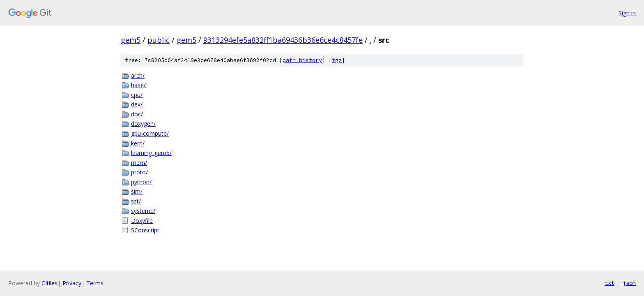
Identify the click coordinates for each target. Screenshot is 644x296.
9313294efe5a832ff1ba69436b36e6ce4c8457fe (283, 40)
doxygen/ (143, 124)
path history (302, 60)
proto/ (139, 172)
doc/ (137, 114)
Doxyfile (142, 221)
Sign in (627, 13)
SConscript (145, 230)
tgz (337, 60)
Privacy (72, 283)
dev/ (137, 104)
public (159, 40)
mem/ (139, 163)
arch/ (138, 75)
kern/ (138, 143)
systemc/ (143, 211)
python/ (141, 182)
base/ (138, 85)
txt (609, 283)
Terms (95, 283)
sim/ (137, 191)
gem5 (131, 40)
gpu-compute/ (150, 133)
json (629, 283)
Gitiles (49, 283)
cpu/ (137, 95)
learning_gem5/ (151, 153)
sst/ (136, 201)
